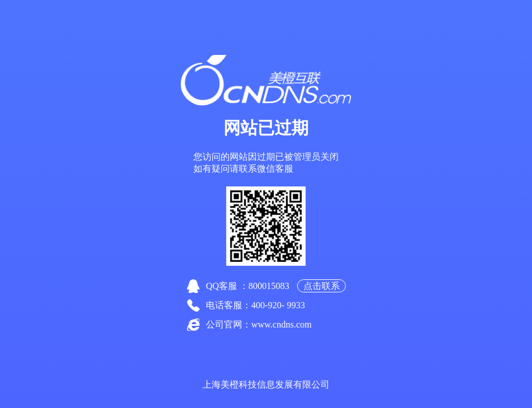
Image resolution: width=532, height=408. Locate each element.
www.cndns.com (282, 324)
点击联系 (322, 286)
